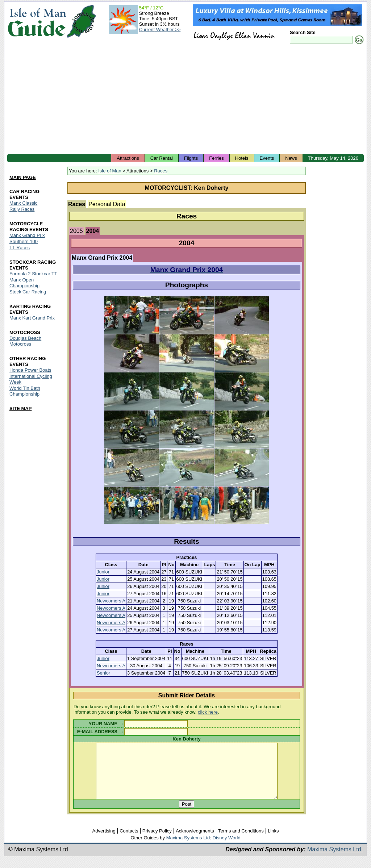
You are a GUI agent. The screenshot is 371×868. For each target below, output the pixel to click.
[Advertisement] (185, 100)
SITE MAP (20, 408)
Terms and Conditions (241, 842)
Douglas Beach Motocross (25, 341)
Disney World (227, 849)
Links (273, 842)
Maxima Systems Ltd (188, 849)
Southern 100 (24, 241)
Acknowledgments (195, 842)
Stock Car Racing (28, 292)
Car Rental (162, 158)
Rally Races (22, 209)
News (291, 158)
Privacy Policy (157, 842)
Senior (103, 673)
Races (161, 171)
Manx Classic (23, 203)
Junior (103, 572)
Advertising (104, 842)
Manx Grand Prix (27, 235)
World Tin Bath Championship (25, 391)
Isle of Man (110, 171)
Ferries (216, 158)
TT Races (20, 248)
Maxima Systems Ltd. (335, 860)
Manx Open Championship (24, 283)
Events (267, 158)
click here (208, 712)
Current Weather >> (160, 30)
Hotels (242, 158)
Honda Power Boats (30, 370)
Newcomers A (111, 601)
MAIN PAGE (23, 178)
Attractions (128, 158)
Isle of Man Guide (37, 21)
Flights (191, 158)
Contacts (129, 842)
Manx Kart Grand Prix (32, 318)
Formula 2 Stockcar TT (33, 274)
